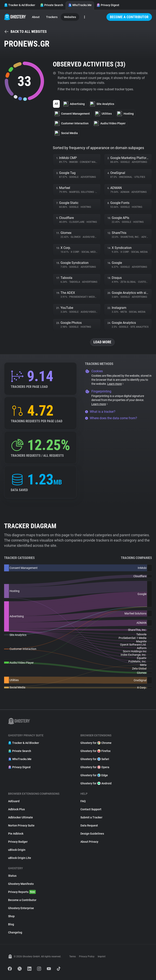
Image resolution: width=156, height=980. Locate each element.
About (36, 17)
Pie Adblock (16, 834)
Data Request (89, 825)
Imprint (102, 957)
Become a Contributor (129, 17)
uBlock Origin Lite (20, 858)
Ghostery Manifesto (21, 884)
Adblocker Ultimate (21, 817)
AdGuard (14, 801)
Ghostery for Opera (95, 767)
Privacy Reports (22, 892)
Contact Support (91, 809)
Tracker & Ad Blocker (20, 5)
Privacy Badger (18, 842)
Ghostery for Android (96, 783)
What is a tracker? (100, 412)
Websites (70, 17)
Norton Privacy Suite (21, 825)
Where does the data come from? (111, 418)
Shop (11, 916)
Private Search (52, 5)
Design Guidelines (92, 834)
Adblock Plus (16, 809)
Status (12, 876)
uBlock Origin (17, 850)
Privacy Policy (87, 957)
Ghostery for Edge (94, 775)
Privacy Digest (108, 5)
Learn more (116, 384)
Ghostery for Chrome (96, 743)
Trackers (52, 17)
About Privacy (89, 842)
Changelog (15, 932)
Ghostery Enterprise (21, 908)
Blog (11, 924)
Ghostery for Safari (95, 759)
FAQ (83, 801)
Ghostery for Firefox (95, 751)
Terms (73, 957)
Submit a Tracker (91, 817)
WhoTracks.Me (80, 5)
